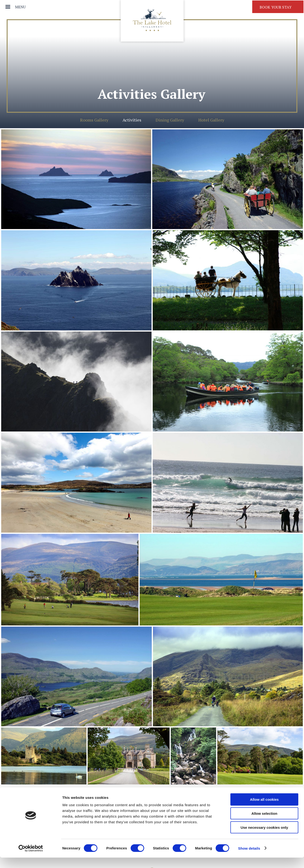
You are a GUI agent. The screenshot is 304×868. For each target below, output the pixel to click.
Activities (132, 120)
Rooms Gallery (94, 120)
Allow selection (264, 824)
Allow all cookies (264, 810)
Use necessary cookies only (264, 838)
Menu (20, 7)
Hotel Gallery (211, 120)
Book (276, 7)
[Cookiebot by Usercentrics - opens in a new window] (31, 859)
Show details (249, 859)
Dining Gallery (170, 120)
